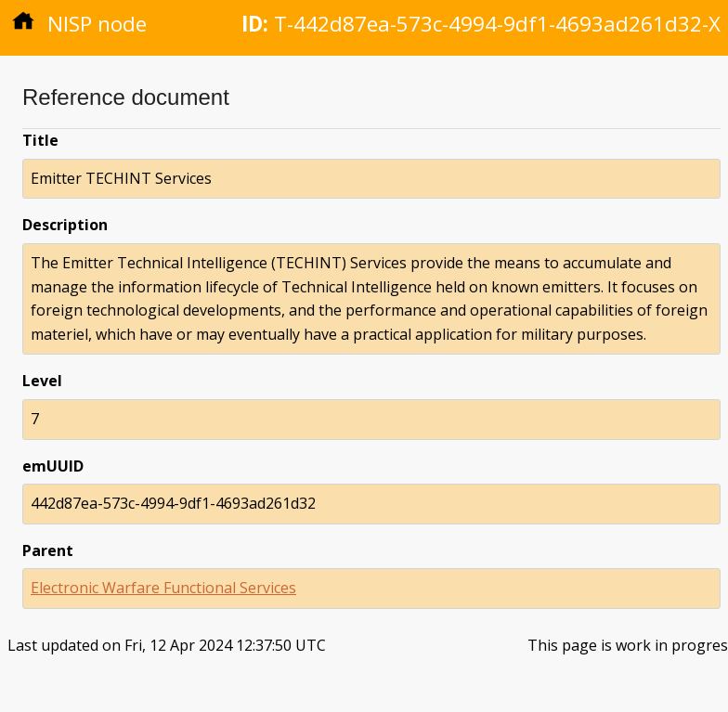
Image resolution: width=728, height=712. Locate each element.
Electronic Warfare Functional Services (163, 588)
